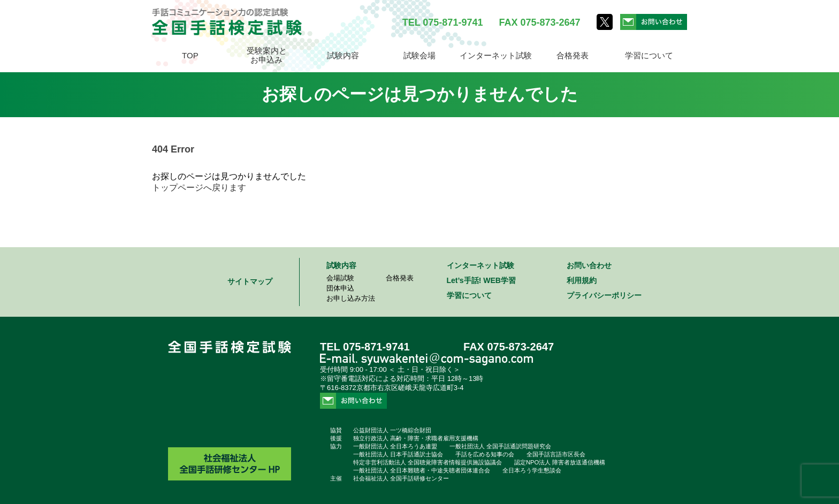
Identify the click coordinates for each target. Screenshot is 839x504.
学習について (649, 55)
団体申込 (340, 288)
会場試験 (340, 278)
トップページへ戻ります (199, 188)
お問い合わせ (589, 265)
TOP (190, 55)
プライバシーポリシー (604, 295)
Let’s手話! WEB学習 (481, 280)
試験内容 (343, 55)
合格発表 (573, 55)
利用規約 (582, 280)
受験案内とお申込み (267, 55)
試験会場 (419, 55)
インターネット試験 (496, 55)
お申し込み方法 (351, 298)
